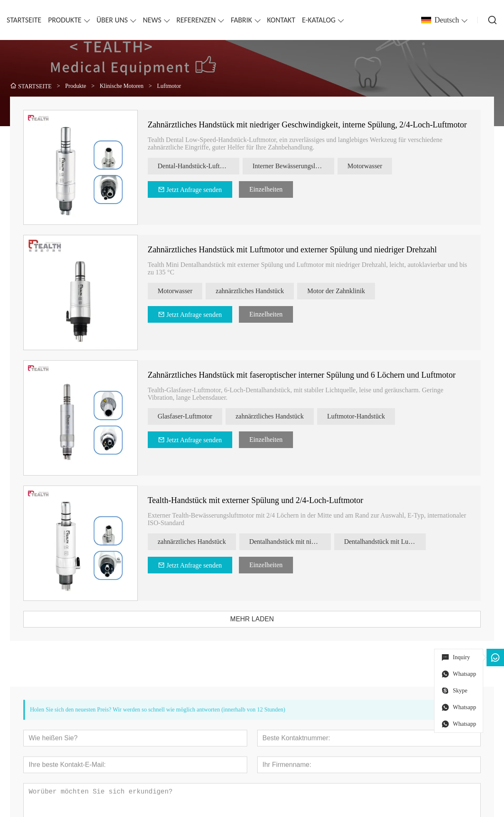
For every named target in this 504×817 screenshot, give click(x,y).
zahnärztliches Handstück (255, 291)
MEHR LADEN (257, 619)
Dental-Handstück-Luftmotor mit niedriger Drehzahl (204, 166)
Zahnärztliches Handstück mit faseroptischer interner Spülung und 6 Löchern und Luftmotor (307, 375)
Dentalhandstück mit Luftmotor (390, 542)
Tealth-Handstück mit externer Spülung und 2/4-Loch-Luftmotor (261, 500)
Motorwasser (370, 166)
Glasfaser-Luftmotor (190, 416)
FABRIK (241, 20)
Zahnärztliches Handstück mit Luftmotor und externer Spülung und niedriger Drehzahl (297, 249)
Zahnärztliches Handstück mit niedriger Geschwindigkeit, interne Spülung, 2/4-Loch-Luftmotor (312, 125)
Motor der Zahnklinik (341, 291)
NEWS (152, 20)
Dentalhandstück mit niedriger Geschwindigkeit (295, 542)
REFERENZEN (196, 20)
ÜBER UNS (112, 20)
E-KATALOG (319, 20)
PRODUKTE (65, 20)
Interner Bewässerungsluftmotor (298, 166)
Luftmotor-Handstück (361, 416)
